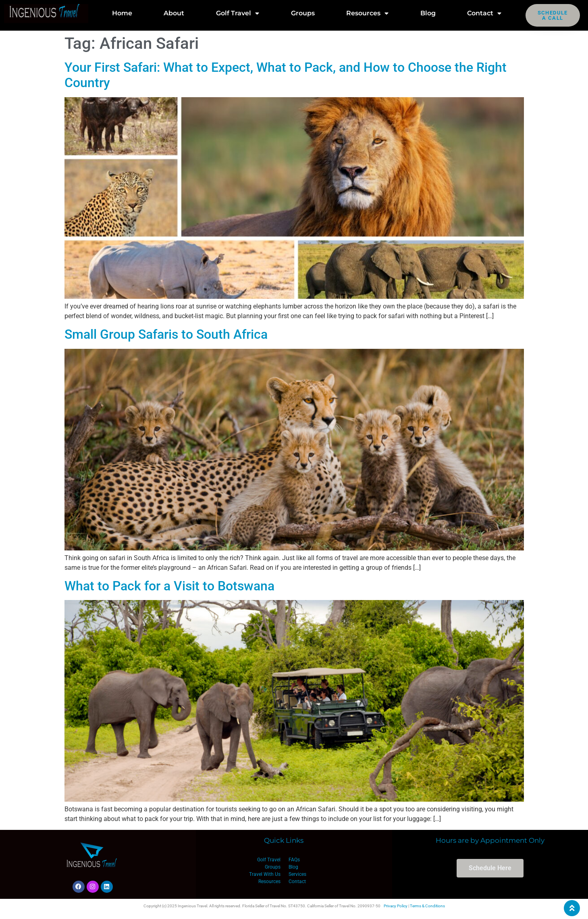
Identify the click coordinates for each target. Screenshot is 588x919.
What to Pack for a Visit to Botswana (169, 586)
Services (297, 874)
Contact (484, 13)
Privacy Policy (396, 906)
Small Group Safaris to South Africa (166, 334)
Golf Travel (238, 13)
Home (122, 13)
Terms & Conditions (427, 906)
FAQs (294, 860)
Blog (428, 13)
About (174, 13)
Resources (367, 13)
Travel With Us (265, 874)
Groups (303, 13)
